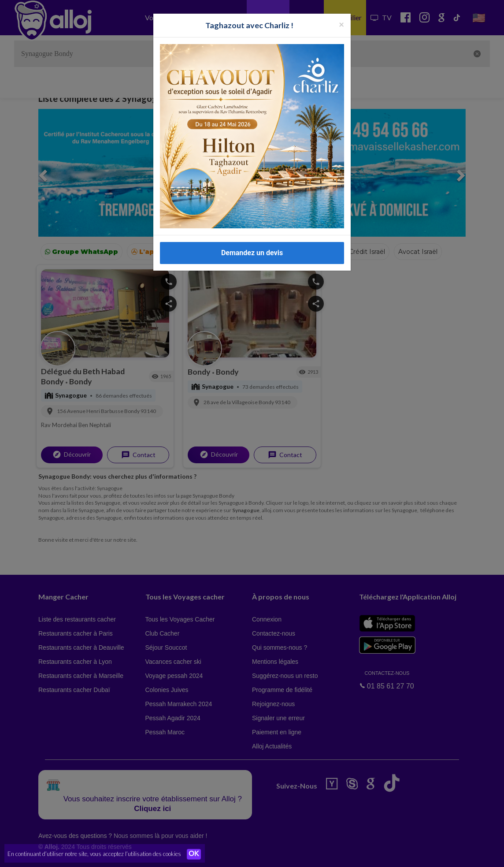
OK (194, 854)
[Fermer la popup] (341, 24)
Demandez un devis (252, 253)
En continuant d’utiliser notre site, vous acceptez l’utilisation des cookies (94, 854)
